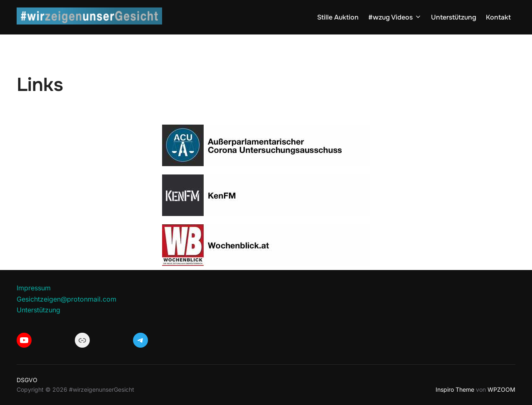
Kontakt (498, 17)
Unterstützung (454, 17)
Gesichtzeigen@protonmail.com (66, 299)
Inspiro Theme (455, 389)
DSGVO (27, 380)
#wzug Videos (395, 17)
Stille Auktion (338, 17)
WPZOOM (501, 389)
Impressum (34, 288)
